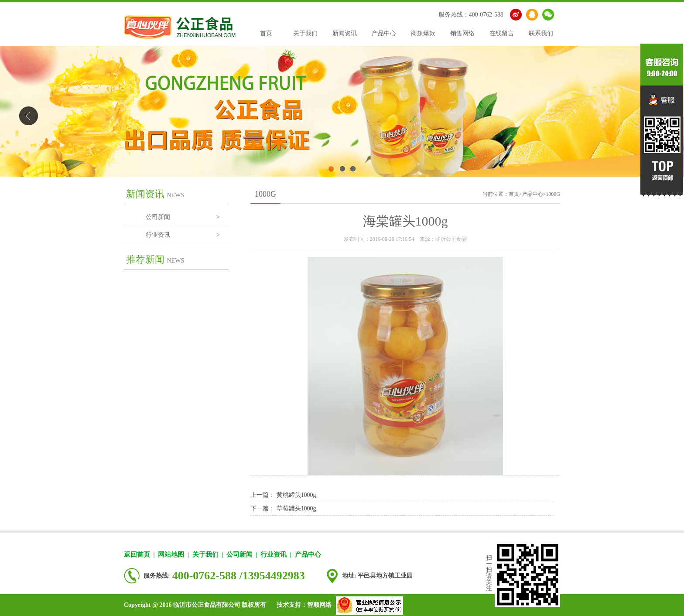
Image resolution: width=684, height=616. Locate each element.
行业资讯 (183, 235)
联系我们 (541, 33)
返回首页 (137, 554)
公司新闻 (183, 217)
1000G (553, 194)
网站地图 (171, 554)
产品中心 (384, 33)
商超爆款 (423, 33)
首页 (266, 33)
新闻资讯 (345, 33)
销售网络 (462, 33)
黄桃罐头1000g (296, 495)
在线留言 (502, 33)
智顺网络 (319, 605)
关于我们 (305, 33)
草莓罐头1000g (296, 508)
